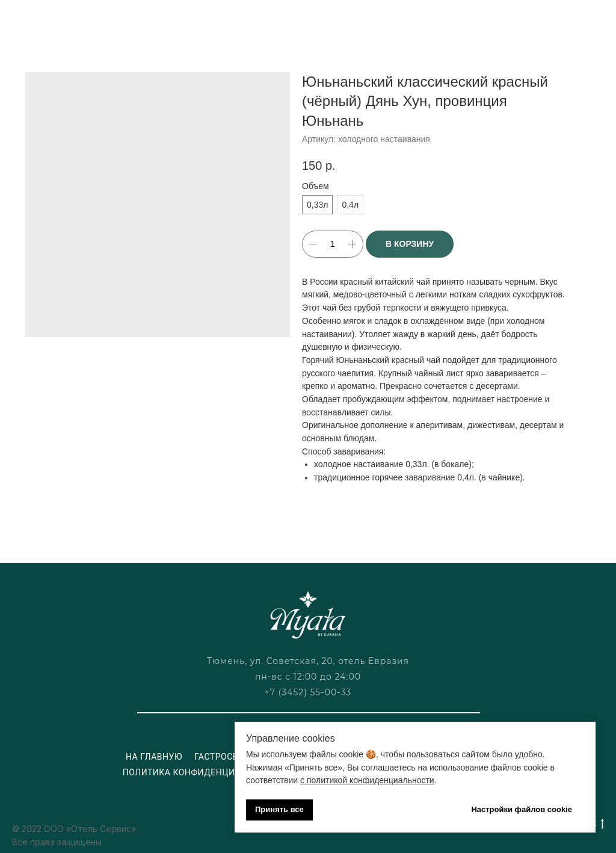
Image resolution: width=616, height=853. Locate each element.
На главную (154, 757)
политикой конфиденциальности (371, 780)
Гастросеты (223, 757)
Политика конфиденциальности (203, 772)
